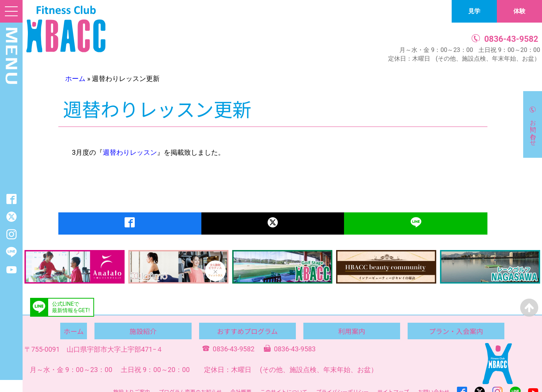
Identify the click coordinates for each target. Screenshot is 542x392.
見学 (474, 11)
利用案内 (352, 331)
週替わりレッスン (130, 152)
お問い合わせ (533, 129)
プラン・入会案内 (456, 331)
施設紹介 (143, 331)
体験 (519, 11)
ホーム (75, 79)
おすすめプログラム (247, 331)
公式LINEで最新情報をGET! (71, 307)
